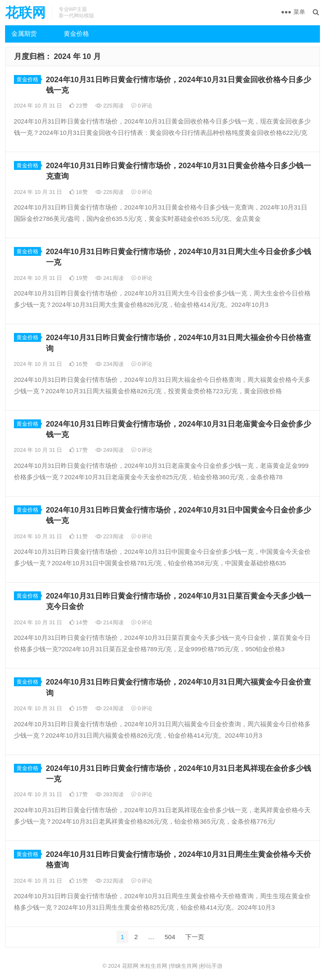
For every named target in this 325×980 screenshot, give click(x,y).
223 (110, 536)
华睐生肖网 (184, 966)
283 (110, 794)
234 (110, 364)
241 (110, 278)
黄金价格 (76, 34)
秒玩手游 (211, 966)
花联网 (25, 13)
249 (110, 450)
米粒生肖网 (153, 966)
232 (110, 881)
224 (110, 708)
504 (170, 937)
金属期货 (24, 34)
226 (110, 192)
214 (110, 622)
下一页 (195, 937)
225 (110, 106)
